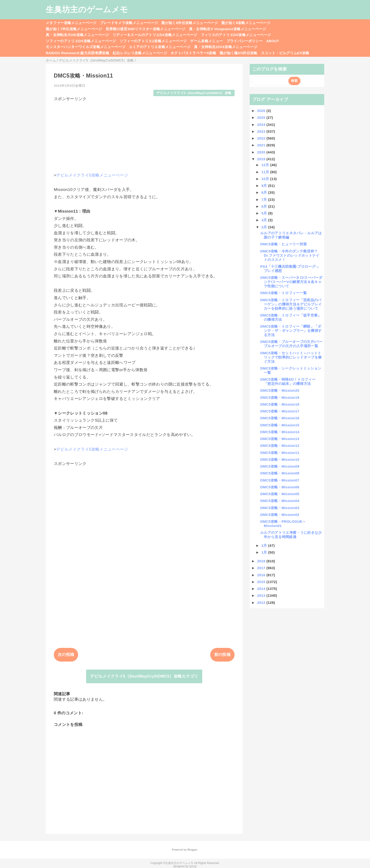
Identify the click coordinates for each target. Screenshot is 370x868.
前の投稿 (222, 655)
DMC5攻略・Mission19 (280, 397)
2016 (262, 575)
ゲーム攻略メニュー (206, 41)
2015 (262, 582)
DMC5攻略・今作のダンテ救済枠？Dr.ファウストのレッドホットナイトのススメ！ (290, 255)
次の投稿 (66, 655)
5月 (265, 213)
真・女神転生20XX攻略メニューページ (226, 47)
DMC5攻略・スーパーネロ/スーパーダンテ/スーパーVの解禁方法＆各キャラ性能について (291, 282)
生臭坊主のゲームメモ (87, 9)
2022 (262, 138)
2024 (262, 125)
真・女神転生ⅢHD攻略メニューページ (77, 35)
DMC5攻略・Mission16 (280, 418)
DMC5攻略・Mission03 (280, 508)
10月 (266, 179)
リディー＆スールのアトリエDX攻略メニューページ (155, 35)
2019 (262, 159)
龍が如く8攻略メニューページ (246, 23)
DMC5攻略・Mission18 (280, 404)
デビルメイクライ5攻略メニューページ (92, 175)
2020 (262, 152)
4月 (265, 220)
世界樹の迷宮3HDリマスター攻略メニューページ (146, 29)
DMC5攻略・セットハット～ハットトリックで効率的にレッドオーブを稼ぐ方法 (291, 357)
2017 (262, 568)
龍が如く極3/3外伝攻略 (239, 53)
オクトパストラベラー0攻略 (193, 53)
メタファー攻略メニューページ (71, 23)
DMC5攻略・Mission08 (280, 473)
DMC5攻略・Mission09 (280, 466)
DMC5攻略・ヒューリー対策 (284, 244)
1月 (265, 552)
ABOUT (273, 41)
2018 (262, 561)
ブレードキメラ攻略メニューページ (129, 23)
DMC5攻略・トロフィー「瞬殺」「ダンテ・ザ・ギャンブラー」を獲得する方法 (291, 331)
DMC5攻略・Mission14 (280, 432)
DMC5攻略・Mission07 (280, 480)
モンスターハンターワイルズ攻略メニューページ (86, 47)
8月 (265, 192)
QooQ (193, 866)
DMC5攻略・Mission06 (280, 487)
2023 (262, 131)
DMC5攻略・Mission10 (280, 459)
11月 (266, 172)
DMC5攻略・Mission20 (280, 390)
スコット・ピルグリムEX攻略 (285, 53)
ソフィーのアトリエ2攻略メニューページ (153, 41)
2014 (262, 589)
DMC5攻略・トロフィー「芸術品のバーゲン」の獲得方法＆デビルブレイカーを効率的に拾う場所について (291, 304)
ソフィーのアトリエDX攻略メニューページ (81, 41)
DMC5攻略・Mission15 (280, 425)
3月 (265, 227)
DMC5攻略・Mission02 (280, 515)
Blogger (192, 850)
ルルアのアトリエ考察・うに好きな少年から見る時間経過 (291, 535)
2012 (262, 603)
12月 (266, 165)
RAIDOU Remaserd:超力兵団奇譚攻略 (78, 53)
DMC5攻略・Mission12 (280, 446)
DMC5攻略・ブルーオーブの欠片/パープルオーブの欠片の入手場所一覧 (291, 344)
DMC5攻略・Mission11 (280, 453)
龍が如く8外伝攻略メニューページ (190, 23)
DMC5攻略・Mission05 (280, 494)
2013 (262, 595)
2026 (262, 111)
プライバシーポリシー (245, 41)
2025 (262, 117)
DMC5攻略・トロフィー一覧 (284, 293)
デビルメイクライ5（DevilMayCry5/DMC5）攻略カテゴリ (144, 676)
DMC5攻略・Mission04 (280, 501)
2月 (265, 545)
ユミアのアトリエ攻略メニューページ (160, 47)
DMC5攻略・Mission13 (280, 439)
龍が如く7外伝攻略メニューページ (74, 29)
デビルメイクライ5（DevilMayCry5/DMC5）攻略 (194, 93)
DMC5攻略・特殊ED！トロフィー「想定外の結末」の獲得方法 (288, 381)
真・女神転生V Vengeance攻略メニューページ (227, 29)
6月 (265, 206)
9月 (265, 186)
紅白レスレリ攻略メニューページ (140, 53)
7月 (265, 200)
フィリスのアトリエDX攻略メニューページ (236, 35)
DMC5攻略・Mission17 (280, 411)
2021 (262, 145)
